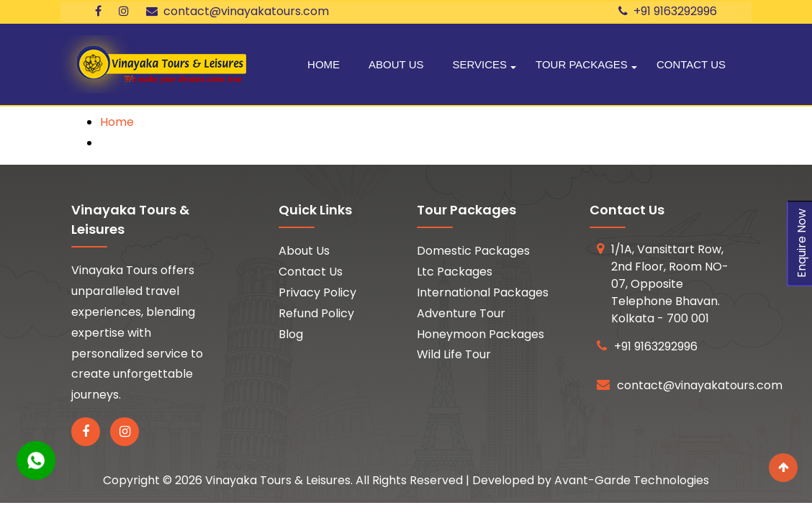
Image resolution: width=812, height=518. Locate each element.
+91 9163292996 (668, 11)
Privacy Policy (317, 292)
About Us (396, 64)
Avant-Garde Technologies (632, 480)
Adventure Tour (461, 313)
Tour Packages (582, 64)
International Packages (483, 292)
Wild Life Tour (454, 354)
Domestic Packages (473, 251)
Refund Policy (316, 313)
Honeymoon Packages (481, 334)
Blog (291, 334)
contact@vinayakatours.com (238, 11)
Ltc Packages (455, 272)
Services (479, 64)
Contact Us (691, 64)
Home (324, 64)
